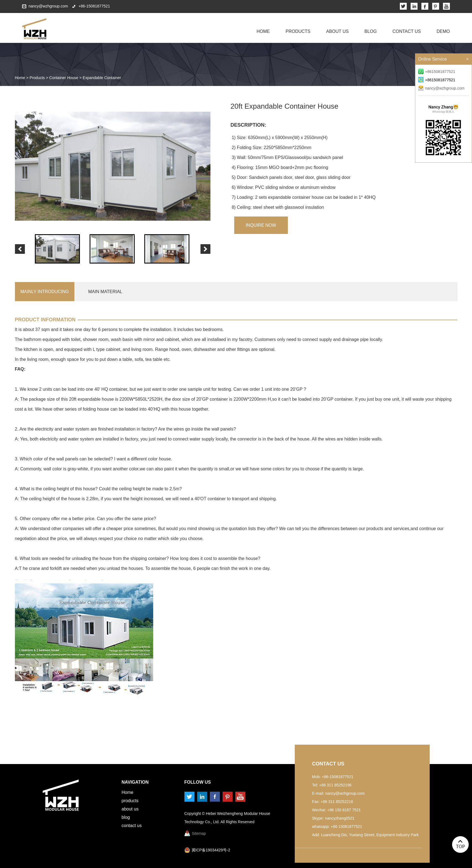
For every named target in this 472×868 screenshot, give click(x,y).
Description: (248, 125)
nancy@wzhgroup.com (48, 6)
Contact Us (407, 31)
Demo (443, 31)
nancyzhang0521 (340, 818)
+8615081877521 (437, 72)
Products (298, 31)
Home (263, 31)
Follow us (198, 782)
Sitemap (199, 833)
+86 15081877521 (346, 827)
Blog (371, 31)
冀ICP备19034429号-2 (211, 850)
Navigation (135, 782)
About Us (338, 31)
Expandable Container (102, 78)
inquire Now (261, 225)
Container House (64, 78)
